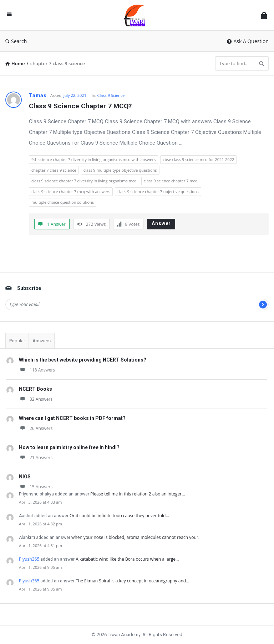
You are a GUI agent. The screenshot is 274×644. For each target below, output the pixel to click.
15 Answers (36, 487)
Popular (17, 341)
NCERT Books (35, 389)
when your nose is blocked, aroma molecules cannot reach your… (136, 537)
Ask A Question (248, 41)
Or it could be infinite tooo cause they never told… (119, 516)
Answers (42, 341)
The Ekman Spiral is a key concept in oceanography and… (132, 581)
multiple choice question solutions (63, 202)
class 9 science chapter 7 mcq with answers (71, 191)
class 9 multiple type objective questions (120, 170)
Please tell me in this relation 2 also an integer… (138, 494)
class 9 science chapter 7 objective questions (158, 191)
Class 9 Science (111, 95)
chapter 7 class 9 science (54, 170)
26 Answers (36, 428)
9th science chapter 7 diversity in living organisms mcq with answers (93, 159)
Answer (161, 223)
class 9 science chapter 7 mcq (171, 181)
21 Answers (36, 458)
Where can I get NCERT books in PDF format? (72, 418)
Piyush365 (29, 559)
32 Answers (36, 399)
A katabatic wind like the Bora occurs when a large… (127, 559)
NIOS (25, 477)
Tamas (38, 95)
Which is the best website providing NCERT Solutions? (83, 360)
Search (16, 41)
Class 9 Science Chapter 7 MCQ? (80, 106)
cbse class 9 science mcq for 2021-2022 (198, 159)
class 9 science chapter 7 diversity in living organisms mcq (84, 181)
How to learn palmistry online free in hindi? (69, 447)
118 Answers (37, 370)
